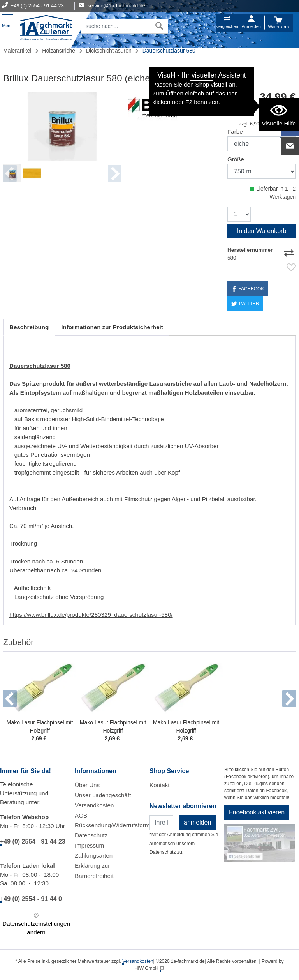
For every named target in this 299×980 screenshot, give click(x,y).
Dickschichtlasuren (109, 51)
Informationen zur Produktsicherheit (112, 327)
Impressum (89, 845)
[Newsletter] (161, 823)
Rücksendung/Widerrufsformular (117, 825)
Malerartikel (17, 51)
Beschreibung (29, 327)
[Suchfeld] (116, 26)
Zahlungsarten (94, 856)
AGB (81, 815)
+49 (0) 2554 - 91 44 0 (31, 899)
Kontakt (160, 785)
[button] (10, 699)
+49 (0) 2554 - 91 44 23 (33, 841)
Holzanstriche (59, 51)
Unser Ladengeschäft (103, 795)
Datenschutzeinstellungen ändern (36, 923)
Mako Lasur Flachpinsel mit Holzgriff (40, 727)
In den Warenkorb (262, 231)
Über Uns (87, 785)
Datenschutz (91, 835)
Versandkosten (94, 805)
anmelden (197, 822)
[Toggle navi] (7, 20)
